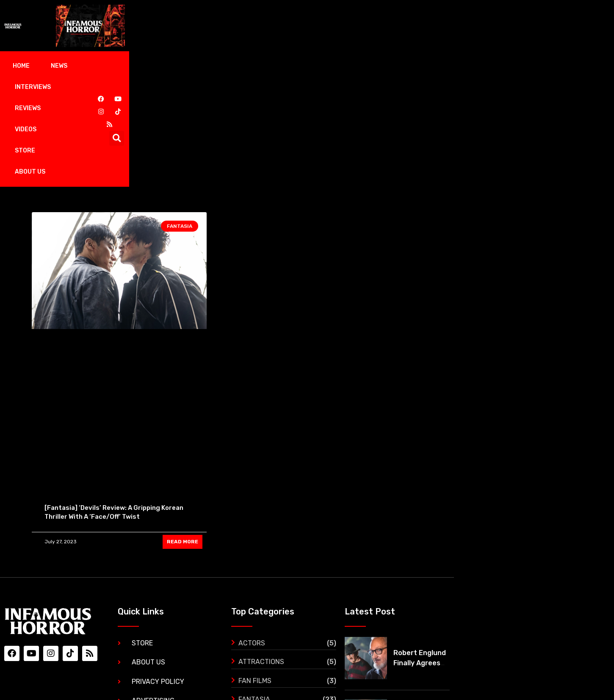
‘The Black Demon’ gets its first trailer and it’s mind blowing (539, 620)
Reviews (186, 66)
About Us (320, 66)
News (87, 66)
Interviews (134, 66)
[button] (572, 66)
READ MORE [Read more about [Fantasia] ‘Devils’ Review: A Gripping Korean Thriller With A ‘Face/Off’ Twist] (183, 436)
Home (49, 66)
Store (273, 66)
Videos (231, 66)
